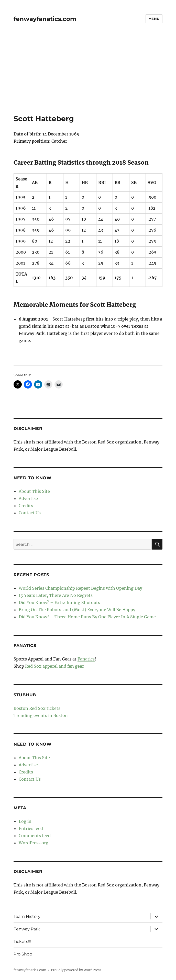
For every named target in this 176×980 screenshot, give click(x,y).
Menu (154, 19)
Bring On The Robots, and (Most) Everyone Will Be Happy (77, 610)
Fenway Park (27, 929)
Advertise (28, 498)
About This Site (34, 491)
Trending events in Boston (41, 715)
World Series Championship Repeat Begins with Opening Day (80, 588)
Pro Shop (23, 954)
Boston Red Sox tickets (37, 708)
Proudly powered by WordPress (76, 970)
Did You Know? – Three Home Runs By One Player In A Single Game (87, 617)
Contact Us (30, 513)
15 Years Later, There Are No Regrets (56, 595)
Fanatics (86, 659)
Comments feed (35, 836)
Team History (27, 916)
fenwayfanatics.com (45, 19)
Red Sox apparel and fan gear (54, 666)
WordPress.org (34, 843)
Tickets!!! (22, 942)
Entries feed (31, 828)
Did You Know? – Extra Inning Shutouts (59, 602)
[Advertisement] (89, 76)
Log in (25, 821)
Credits (26, 506)
